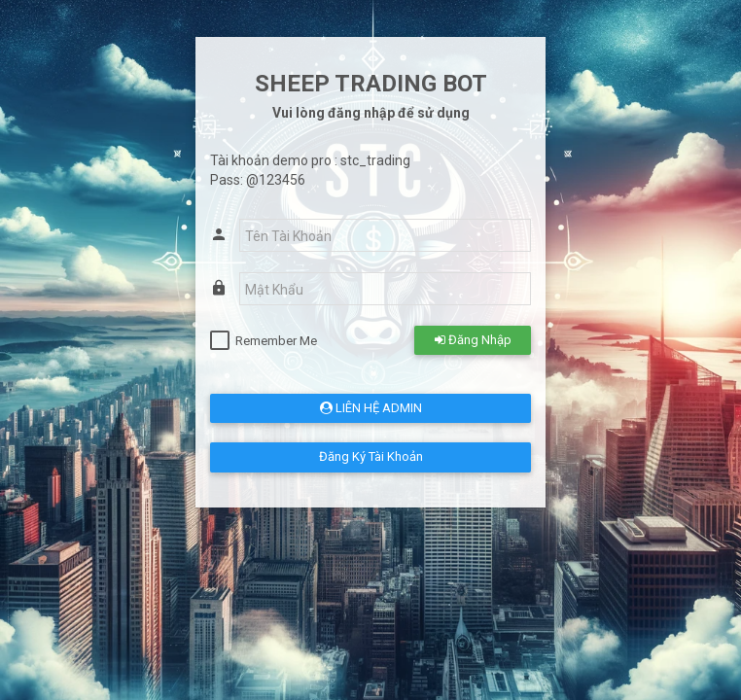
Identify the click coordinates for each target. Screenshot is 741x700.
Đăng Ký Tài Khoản (371, 456)
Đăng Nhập (473, 340)
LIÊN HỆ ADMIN (371, 408)
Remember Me (276, 341)
